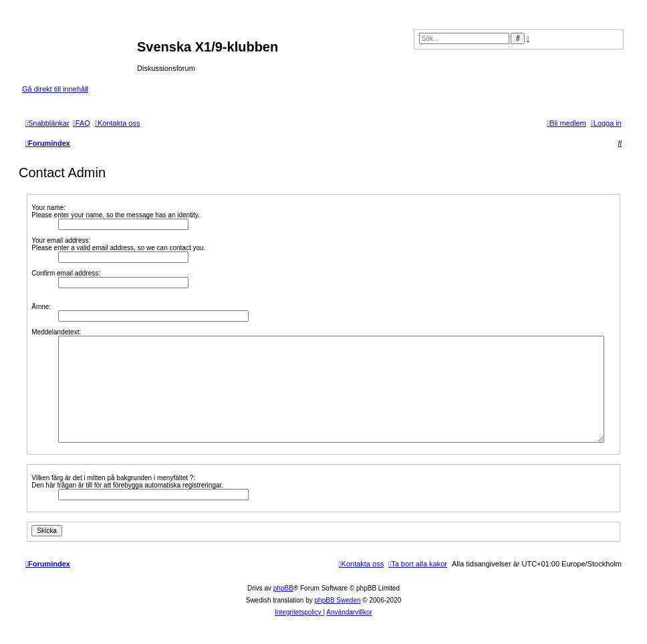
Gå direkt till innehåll (55, 89)
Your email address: (61, 240)
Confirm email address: (66, 273)
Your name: (48, 208)
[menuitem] (82, 123)
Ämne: (41, 307)
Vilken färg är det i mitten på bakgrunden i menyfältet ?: (113, 478)
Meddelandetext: (56, 332)
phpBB (283, 588)
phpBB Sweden (338, 600)
